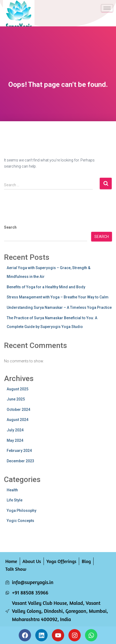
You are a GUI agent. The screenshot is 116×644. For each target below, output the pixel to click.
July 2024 (15, 430)
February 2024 (19, 451)
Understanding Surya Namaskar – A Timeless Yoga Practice (59, 307)
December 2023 (20, 461)
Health (12, 490)
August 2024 (18, 420)
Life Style (15, 500)
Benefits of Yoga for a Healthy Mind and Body (46, 287)
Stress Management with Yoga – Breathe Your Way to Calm (58, 297)
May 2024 (15, 440)
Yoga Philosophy (22, 511)
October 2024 (18, 410)
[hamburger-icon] (107, 8)
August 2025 (18, 389)
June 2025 (16, 399)
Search (10, 227)
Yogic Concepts (20, 521)
